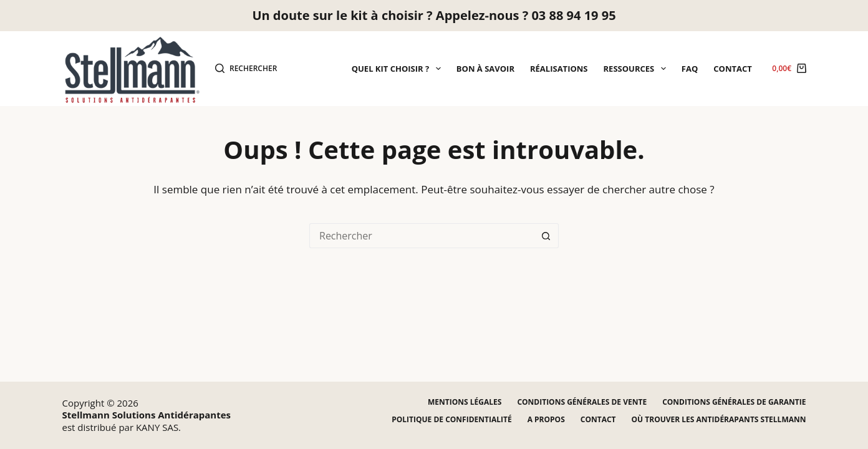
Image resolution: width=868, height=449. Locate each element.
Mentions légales (465, 402)
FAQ (690, 69)
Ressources (637, 69)
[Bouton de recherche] (546, 236)
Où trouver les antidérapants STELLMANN (719, 420)
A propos (546, 420)
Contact (733, 69)
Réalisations (559, 69)
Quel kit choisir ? (399, 69)
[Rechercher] (246, 69)
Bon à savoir (485, 69)
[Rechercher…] (422, 236)
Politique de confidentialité (451, 420)
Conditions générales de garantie (734, 402)
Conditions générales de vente (582, 402)
